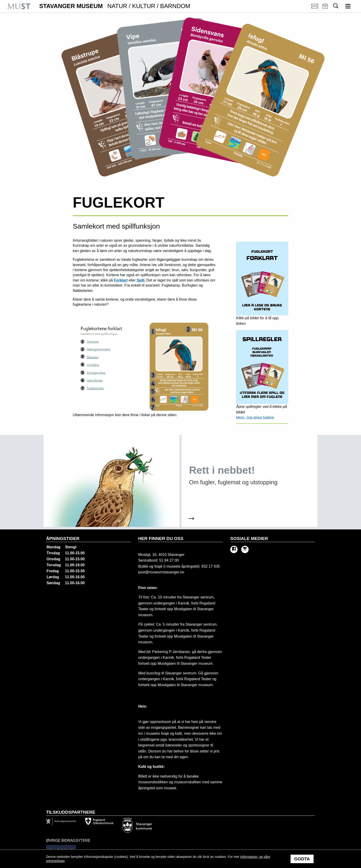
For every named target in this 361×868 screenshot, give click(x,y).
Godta (302, 859)
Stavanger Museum (115, 6)
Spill (140, 280)
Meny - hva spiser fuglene (255, 417)
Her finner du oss (161, 539)
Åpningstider (63, 539)
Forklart (121, 280)
